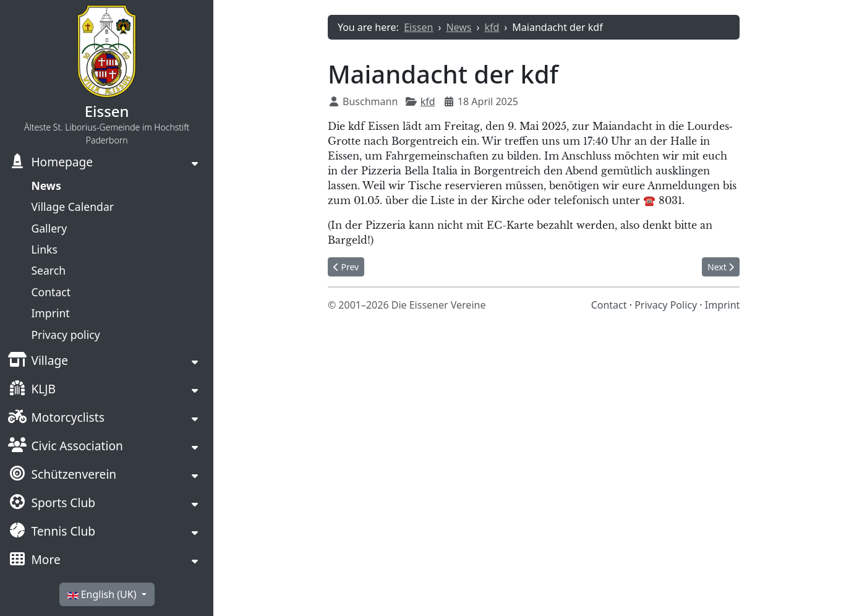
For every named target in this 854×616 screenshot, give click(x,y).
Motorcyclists (56, 419)
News (46, 186)
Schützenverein (62, 476)
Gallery (49, 228)
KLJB (32, 390)
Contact (51, 292)
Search (48, 270)
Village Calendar (72, 207)
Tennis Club (51, 533)
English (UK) (103, 594)
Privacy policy (65, 335)
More (34, 561)
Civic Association (65, 447)
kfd (428, 101)
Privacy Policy (666, 305)
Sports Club (51, 504)
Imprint (50, 313)
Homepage (50, 163)
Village (38, 362)
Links (44, 249)
